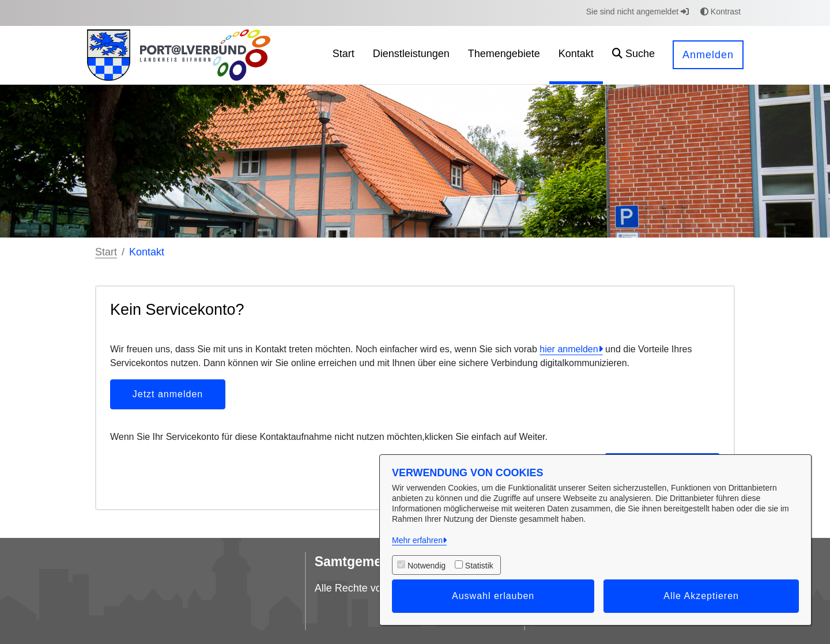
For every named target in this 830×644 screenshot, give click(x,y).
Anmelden (708, 55)
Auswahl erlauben (493, 596)
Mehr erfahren (417, 540)
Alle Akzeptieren (701, 596)
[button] (633, 55)
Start (106, 252)
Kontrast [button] (720, 12)
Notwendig (427, 566)
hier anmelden (569, 349)
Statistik (479, 566)
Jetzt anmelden (168, 394)
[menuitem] (344, 55)
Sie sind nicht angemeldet (637, 12)
